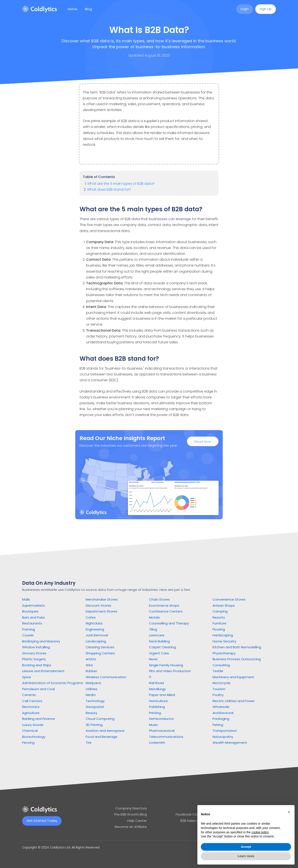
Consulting (221, 665)
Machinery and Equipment (233, 677)
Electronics (31, 707)
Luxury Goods (33, 725)
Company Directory (131, 808)
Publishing (157, 707)
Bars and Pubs (34, 617)
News (153, 659)
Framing (29, 629)
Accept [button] (246, 847)
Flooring (219, 629)
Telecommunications (166, 737)
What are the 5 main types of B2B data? (121, 184)
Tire (89, 743)
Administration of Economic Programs (53, 683)
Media (91, 695)
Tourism (219, 689)
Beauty (91, 713)
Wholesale (221, 707)
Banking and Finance (38, 719)
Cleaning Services (100, 647)
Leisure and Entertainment (43, 671)
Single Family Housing (166, 665)
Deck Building (159, 641)
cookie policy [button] (260, 832)
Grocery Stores (34, 653)
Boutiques (30, 611)
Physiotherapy (224, 653)
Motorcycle (222, 683)
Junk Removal (97, 635)
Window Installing (36, 647)
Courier (28, 635)
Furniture (219, 623)
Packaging (221, 719)
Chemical (30, 731)
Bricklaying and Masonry (41, 641)
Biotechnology (34, 737)
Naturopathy (223, 737)
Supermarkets (34, 605)
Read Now (203, 442)
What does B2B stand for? (109, 189)
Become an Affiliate (131, 827)
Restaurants (32, 623)
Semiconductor (161, 719)
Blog (88, 9)
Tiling (153, 629)
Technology (95, 701)
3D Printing (94, 725)
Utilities (92, 689)
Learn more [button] (246, 856)
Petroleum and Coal (38, 689)
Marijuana (93, 683)
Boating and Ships (37, 665)
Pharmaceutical (162, 731)
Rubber (91, 671)
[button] (289, 812)
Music (153, 725)
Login (245, 9)
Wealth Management (230, 743)
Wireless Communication (106, 677)
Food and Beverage (102, 737)
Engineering (95, 629)
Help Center (137, 821)
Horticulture (158, 701)
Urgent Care (159, 653)
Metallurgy (157, 689)
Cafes (91, 617)
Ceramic (29, 695)
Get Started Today (42, 821)
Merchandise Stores (102, 599)
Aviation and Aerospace (105, 731)
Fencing (28, 743)
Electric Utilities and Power (234, 701)
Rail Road (156, 683)
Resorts (219, 617)
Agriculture (31, 713)
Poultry (218, 695)
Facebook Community (194, 814)
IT (150, 677)
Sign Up (266, 9)
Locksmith (157, 743)
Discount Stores (98, 605)
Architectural (223, 713)
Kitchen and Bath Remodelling (237, 647)
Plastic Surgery (34, 659)
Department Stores (102, 611)
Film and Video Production (170, 671)
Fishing (218, 725)
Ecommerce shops (164, 605)
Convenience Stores (229, 599)
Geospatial (95, 707)
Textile (218, 671)
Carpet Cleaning (162, 647)
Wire (89, 665)
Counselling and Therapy (169, 623)
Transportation (225, 731)
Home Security (224, 641)
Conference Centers (166, 611)
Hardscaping (223, 635)
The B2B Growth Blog (130, 814)
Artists (91, 659)
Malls (26, 599)
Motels (154, 617)
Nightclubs (94, 623)
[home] (39, 9)
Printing (155, 713)
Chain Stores (159, 599)
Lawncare (157, 635)
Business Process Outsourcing (237, 659)
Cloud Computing (100, 719)
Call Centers (32, 701)
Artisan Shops (224, 605)
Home (73, 9)
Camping (220, 611)
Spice (27, 677)
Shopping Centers (100, 653)
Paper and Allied (162, 695)
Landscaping (96, 641)
